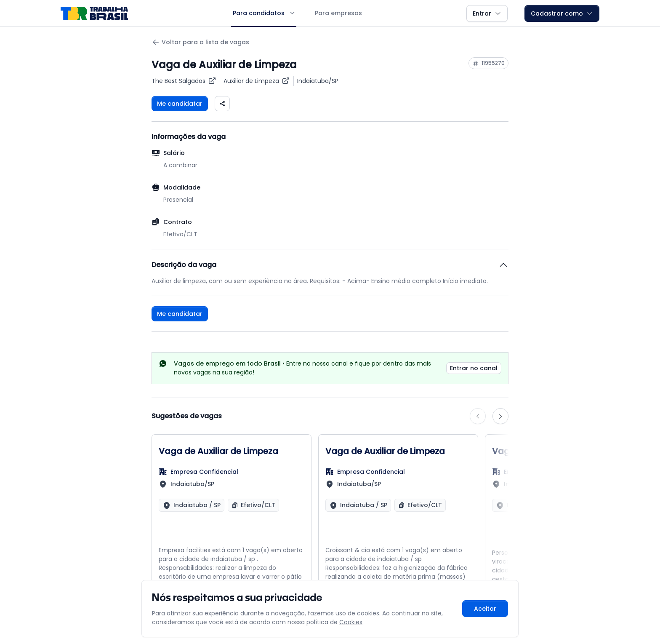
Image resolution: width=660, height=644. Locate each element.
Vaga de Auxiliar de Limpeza (218, 451)
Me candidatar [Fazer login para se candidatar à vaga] (180, 104)
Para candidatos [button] (264, 13)
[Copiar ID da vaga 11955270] (488, 63)
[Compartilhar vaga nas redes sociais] (222, 104)
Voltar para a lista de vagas (200, 42)
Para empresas (338, 13)
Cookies (351, 622)
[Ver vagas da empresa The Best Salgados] (184, 81)
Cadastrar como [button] (562, 13)
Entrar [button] (487, 13)
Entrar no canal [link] (474, 368)
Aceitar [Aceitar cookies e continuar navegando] (485, 609)
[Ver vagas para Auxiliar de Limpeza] (257, 81)
